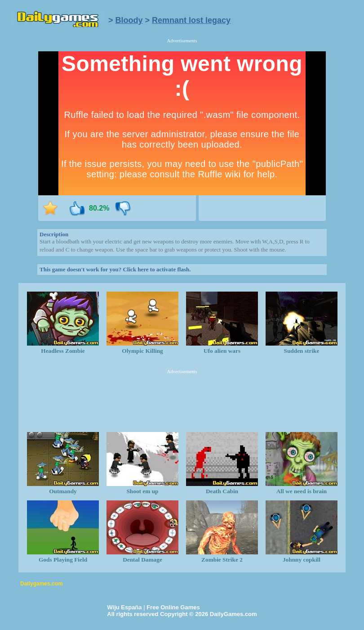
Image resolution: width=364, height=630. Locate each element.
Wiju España (124, 607)
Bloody (129, 20)
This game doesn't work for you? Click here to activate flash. (115, 269)
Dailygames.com (42, 584)
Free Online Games (173, 607)
